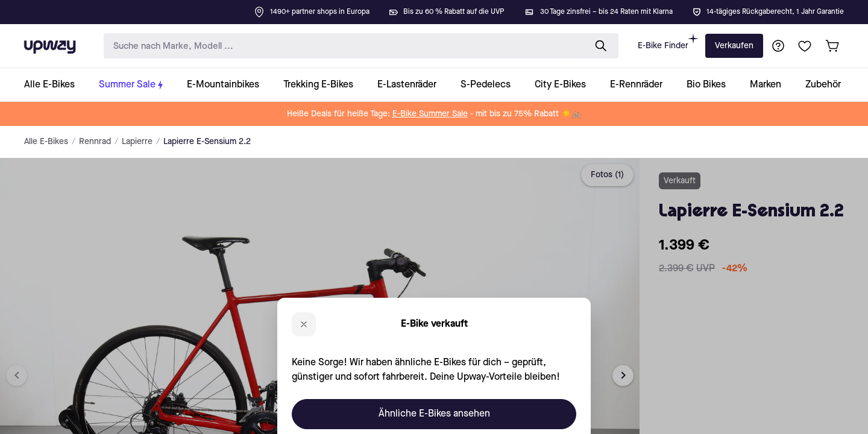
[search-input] (342, 46)
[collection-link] (55, 85)
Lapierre (137, 142)
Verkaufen (734, 46)
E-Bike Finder (668, 42)
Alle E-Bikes (46, 142)
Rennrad (95, 142)
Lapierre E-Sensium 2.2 (207, 142)
